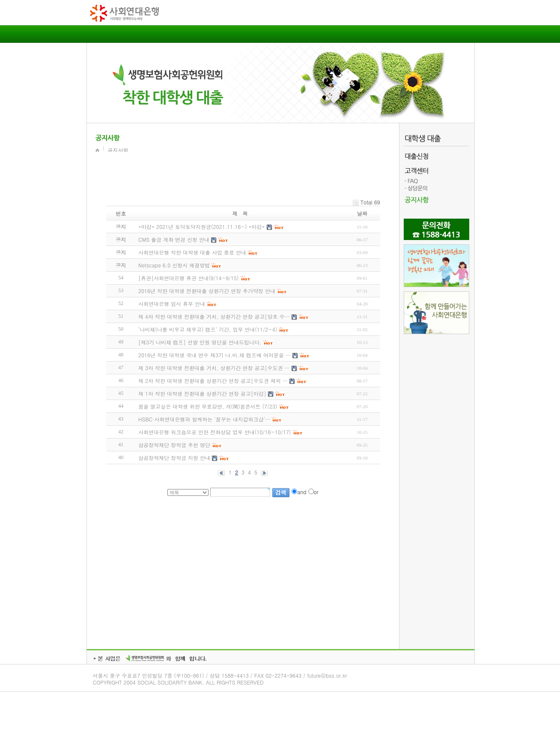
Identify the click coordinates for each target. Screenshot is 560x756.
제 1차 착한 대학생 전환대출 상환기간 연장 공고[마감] (202, 393)
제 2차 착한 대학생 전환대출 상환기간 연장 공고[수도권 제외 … (213, 381)
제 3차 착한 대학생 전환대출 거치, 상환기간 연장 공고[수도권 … (214, 368)
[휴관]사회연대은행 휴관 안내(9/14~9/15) (189, 278)
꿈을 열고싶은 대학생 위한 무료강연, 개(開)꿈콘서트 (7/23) (208, 406)
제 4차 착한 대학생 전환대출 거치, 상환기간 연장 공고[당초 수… (214, 316)
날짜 (362, 213)
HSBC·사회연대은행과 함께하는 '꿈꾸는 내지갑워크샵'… (204, 419)
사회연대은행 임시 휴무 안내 (172, 304)
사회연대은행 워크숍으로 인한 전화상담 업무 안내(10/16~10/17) (215, 432)
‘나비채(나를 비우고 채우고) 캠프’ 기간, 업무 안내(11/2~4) (208, 329)
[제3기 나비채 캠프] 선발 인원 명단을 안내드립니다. (200, 342)
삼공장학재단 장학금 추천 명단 (174, 445)
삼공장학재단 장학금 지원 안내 (174, 458)
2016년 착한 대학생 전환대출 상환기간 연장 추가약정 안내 (207, 291)
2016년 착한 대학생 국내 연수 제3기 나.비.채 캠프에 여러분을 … (214, 355)
